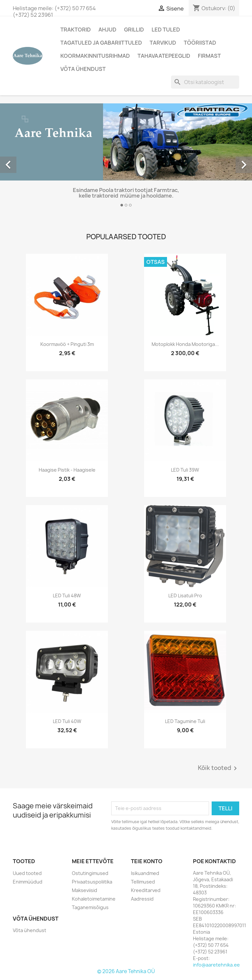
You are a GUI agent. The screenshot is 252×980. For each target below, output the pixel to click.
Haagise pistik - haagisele (67, 470)
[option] (126, 158)
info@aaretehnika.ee (216, 965)
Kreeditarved (146, 890)
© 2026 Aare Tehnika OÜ (126, 971)
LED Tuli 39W (185, 470)
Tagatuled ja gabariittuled (101, 43)
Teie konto (147, 861)
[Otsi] (205, 82)
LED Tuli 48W (67, 596)
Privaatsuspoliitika (92, 882)
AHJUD (107, 30)
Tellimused (143, 882)
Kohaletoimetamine (94, 899)
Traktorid (76, 30)
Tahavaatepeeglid (164, 56)
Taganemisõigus (90, 907)
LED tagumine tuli (185, 721)
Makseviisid (84, 890)
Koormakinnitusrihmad (95, 56)
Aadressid (142, 899)
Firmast (209, 56)
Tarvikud (163, 43)
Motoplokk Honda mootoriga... (185, 344)
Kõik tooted (219, 768)
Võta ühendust (83, 69)
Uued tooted (27, 873)
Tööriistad (200, 43)
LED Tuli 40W (67, 721)
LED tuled (166, 30)
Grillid (134, 30)
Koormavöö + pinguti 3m (67, 344)
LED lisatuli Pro (185, 596)
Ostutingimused (90, 873)
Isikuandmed (145, 873)
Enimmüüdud (28, 882)
